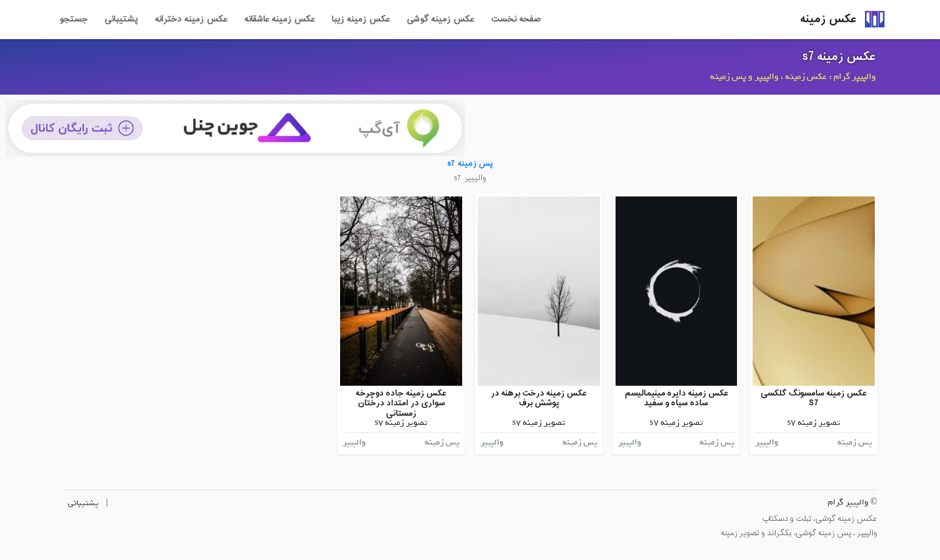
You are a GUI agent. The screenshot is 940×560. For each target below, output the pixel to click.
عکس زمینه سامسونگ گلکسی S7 (814, 398)
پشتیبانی (121, 20)
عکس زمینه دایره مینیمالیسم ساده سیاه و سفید (677, 398)
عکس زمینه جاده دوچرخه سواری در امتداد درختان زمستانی (401, 403)
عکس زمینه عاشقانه (279, 20)
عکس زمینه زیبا (361, 20)
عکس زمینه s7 (839, 57)
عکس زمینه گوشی (440, 20)
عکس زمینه (828, 19)
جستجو (73, 20)
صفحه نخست (516, 20)
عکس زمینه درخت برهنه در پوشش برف (539, 398)
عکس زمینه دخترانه (191, 20)
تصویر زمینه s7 (814, 423)
